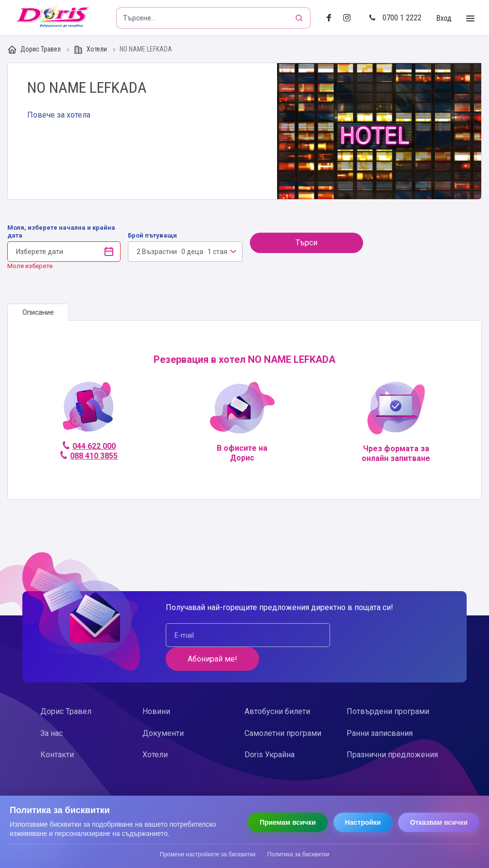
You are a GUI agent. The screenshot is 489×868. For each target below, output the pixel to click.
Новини (156, 688)
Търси (306, 243)
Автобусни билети (277, 688)
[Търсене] (300, 18)
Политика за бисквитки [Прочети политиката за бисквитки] (298, 854)
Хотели (91, 50)
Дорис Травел (35, 50)
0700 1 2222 (395, 18)
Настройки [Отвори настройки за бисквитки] (363, 822)
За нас (52, 709)
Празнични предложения (392, 731)
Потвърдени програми (388, 688)
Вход (444, 18)
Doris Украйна (270, 731)
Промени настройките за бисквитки (208, 854)
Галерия (379, 131)
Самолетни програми (283, 709)
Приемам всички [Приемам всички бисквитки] (288, 822)
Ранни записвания (380, 709)
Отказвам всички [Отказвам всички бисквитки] (439, 822)
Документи (163, 709)
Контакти (57, 731)
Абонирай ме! (386, 635)
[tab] (38, 312)
